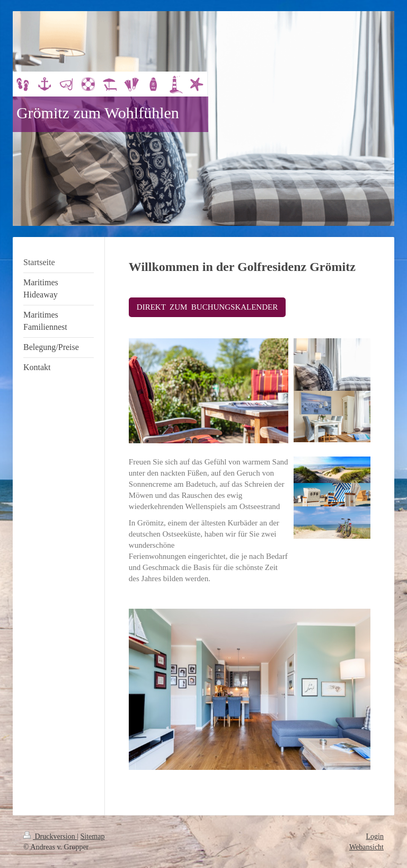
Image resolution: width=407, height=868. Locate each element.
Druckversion (50, 836)
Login (375, 836)
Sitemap (93, 836)
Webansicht (366, 847)
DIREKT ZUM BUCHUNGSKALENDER (207, 307)
